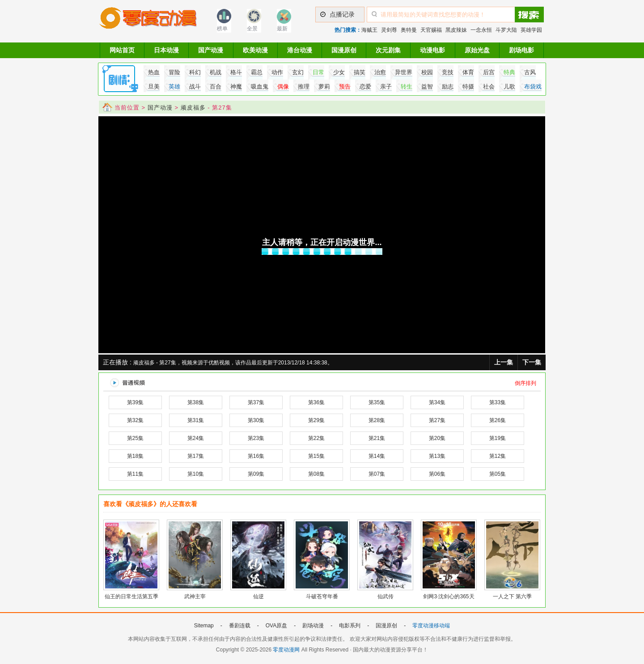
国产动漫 (211, 50)
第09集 (256, 474)
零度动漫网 (286, 650)
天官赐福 (431, 30)
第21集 (377, 438)
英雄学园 (531, 30)
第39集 (135, 402)
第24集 (196, 438)
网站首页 (122, 50)
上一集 (504, 362)
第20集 (437, 438)
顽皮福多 (193, 108)
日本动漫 (166, 50)
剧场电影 (521, 50)
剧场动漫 (313, 626)
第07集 (377, 474)
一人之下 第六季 (512, 596)
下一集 (532, 362)
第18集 (135, 456)
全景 (252, 29)
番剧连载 (240, 626)
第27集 (437, 420)
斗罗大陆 (506, 30)
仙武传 (386, 596)
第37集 (256, 402)
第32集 (135, 420)
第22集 (316, 438)
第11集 (135, 474)
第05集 (498, 474)
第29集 (316, 420)
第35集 (377, 402)
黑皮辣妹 (456, 30)
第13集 (437, 456)
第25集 (135, 438)
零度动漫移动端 (431, 626)
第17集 (196, 456)
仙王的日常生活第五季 (131, 596)
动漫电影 (432, 50)
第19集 (498, 438)
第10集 (196, 474)
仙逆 (258, 596)
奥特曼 (409, 30)
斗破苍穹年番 (322, 596)
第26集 (498, 420)
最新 (282, 29)
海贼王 (369, 30)
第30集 (256, 420)
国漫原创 (344, 50)
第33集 (498, 402)
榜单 (222, 29)
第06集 (437, 474)
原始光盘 (477, 50)
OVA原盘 (276, 626)
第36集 (316, 402)
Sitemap (204, 626)
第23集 (256, 438)
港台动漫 (300, 50)
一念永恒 (481, 30)
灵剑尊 (389, 30)
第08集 (316, 474)
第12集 (498, 456)
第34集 (437, 402)
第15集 (316, 456)
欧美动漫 (255, 50)
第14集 (377, 456)
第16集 (256, 456)
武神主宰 (195, 596)
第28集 (377, 420)
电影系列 (350, 626)
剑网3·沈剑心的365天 (449, 596)
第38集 (196, 402)
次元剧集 (388, 50)
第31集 (196, 420)
